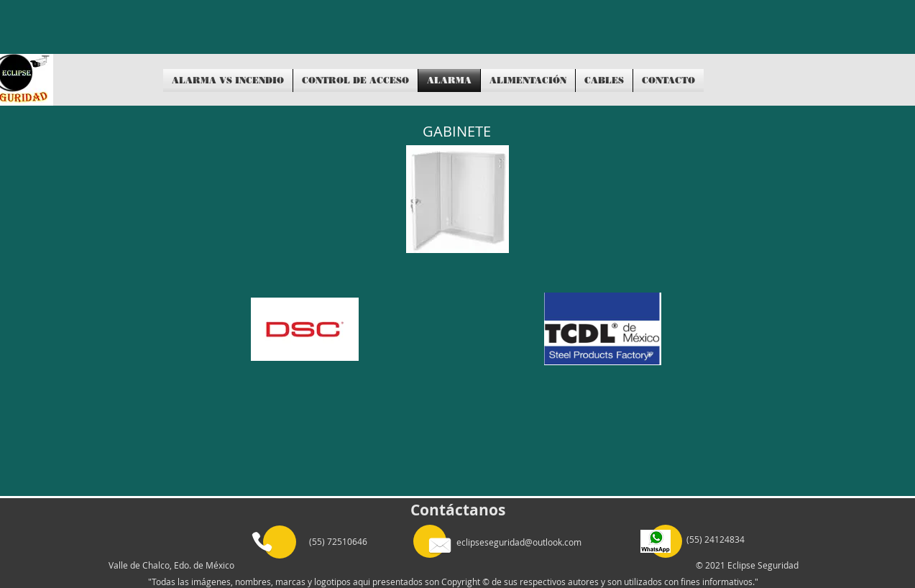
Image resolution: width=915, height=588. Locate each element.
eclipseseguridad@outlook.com (519, 542)
